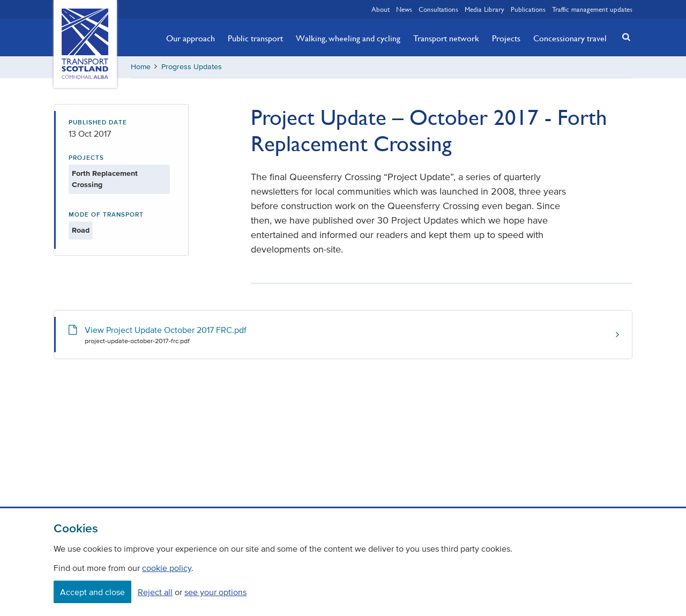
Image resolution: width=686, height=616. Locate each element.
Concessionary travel (570, 38)
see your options (215, 592)
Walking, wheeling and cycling (348, 38)
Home (141, 67)
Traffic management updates (592, 9)
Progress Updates (192, 67)
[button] (623, 37)
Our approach (191, 38)
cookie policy (167, 568)
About (381, 9)
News (404, 9)
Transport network (446, 38)
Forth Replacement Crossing (105, 179)
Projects (506, 38)
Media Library (484, 9)
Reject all (155, 592)
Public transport (255, 38)
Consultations (438, 9)
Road (81, 230)
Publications (528, 9)
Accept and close (92, 592)
